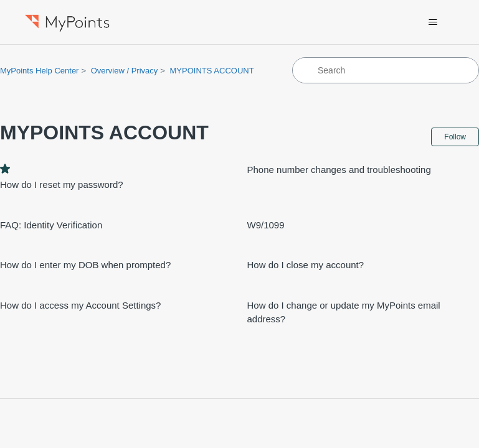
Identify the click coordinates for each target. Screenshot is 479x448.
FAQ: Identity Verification (51, 225)
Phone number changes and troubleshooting (339, 170)
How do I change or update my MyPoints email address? (344, 312)
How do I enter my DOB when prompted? (85, 265)
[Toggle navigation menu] (433, 22)
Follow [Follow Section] (455, 137)
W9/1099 (266, 225)
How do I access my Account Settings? (80, 305)
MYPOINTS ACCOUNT (212, 71)
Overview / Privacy (125, 71)
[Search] (386, 70)
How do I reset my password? (62, 184)
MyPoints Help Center (39, 71)
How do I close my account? (306, 265)
